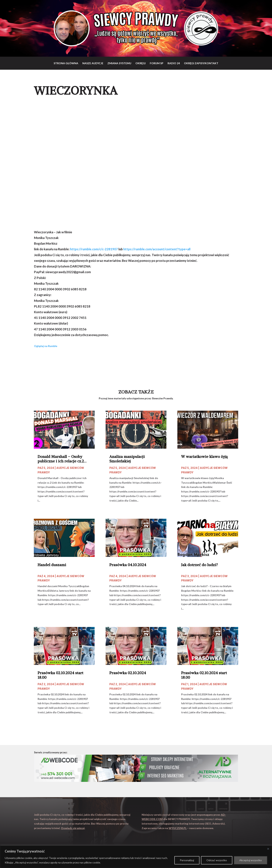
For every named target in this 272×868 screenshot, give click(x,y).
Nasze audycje (93, 63)
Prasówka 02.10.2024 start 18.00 (60, 675)
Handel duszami (52, 565)
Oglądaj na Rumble (46, 346)
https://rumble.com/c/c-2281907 (94, 249)
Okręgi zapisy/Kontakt (201, 63)
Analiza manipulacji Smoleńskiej (127, 459)
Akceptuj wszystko (251, 860)
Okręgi (141, 63)
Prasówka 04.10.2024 (128, 565)
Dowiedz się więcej (73, 828)
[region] (136, 857)
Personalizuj (187, 860)
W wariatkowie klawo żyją (204, 457)
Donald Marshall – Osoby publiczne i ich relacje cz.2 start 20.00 (61, 459)
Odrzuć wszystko (217, 860)
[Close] (268, 849)
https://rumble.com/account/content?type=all (157, 249)
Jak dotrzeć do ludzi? (199, 565)
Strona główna (66, 63)
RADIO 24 (174, 63)
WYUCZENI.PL (178, 828)
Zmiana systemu (119, 63)
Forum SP (157, 63)
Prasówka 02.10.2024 (128, 673)
